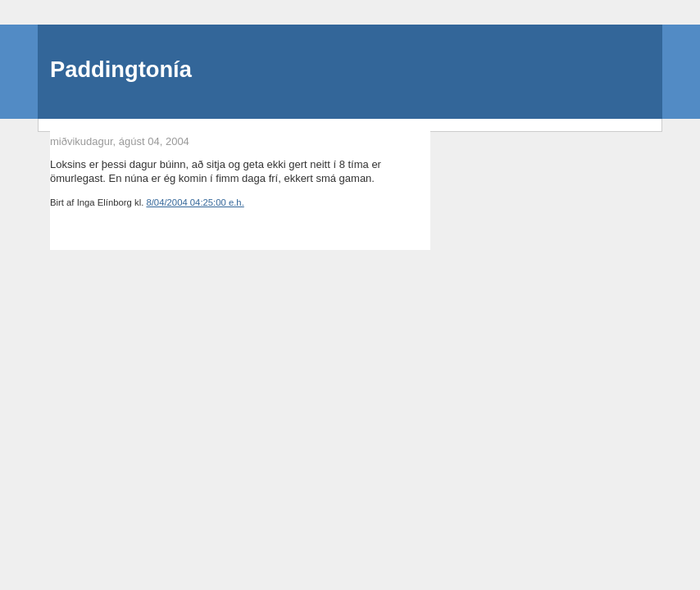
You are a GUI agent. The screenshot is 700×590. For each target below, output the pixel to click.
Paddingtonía (121, 69)
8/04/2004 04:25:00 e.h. (195, 202)
